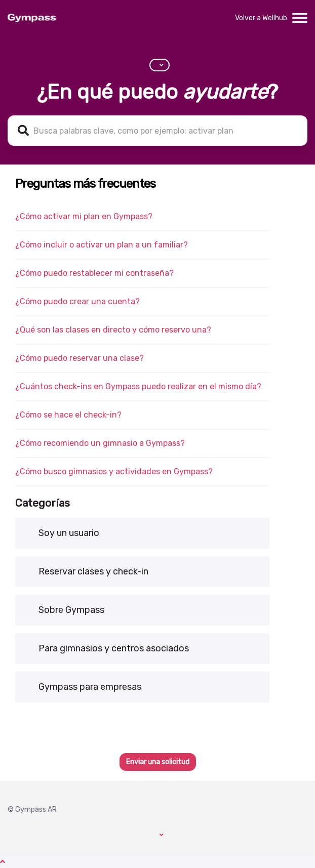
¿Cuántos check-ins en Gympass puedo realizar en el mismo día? (138, 386)
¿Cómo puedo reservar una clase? (80, 358)
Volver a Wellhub (261, 18)
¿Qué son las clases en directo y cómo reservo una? (113, 330)
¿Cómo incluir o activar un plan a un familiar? (102, 245)
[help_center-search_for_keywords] (158, 131)
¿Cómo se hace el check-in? (68, 415)
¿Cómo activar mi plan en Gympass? (84, 216)
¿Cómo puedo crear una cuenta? (77, 301)
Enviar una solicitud (158, 762)
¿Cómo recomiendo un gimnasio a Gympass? (100, 443)
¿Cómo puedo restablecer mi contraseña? (94, 273)
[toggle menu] (300, 18)
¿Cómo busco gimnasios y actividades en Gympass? (114, 471)
